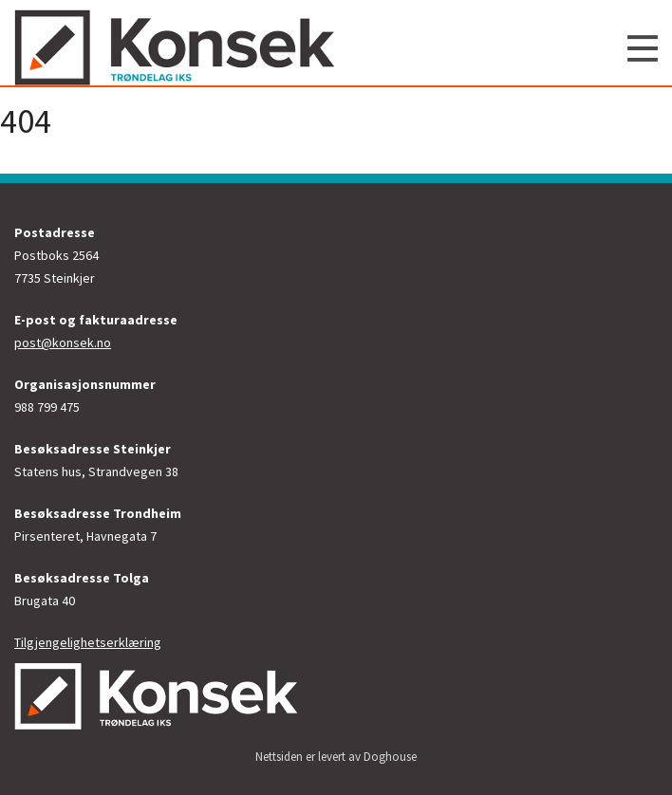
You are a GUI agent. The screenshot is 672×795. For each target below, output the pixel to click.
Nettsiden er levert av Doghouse (336, 757)
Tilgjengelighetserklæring (88, 642)
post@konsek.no (63, 342)
